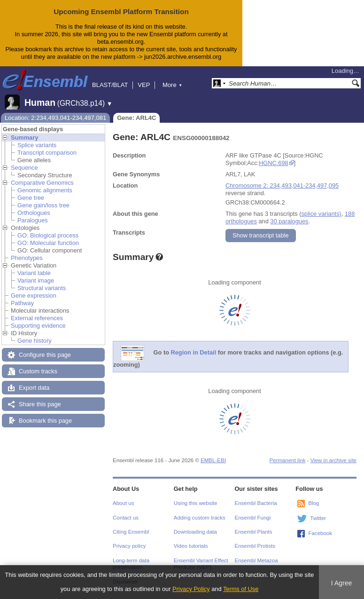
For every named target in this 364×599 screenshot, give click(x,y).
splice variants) (321, 214)
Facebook (320, 533)
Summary (24, 138)
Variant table (34, 273)
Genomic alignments (45, 190)
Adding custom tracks (200, 518)
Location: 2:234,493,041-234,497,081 (55, 118)
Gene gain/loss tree (43, 205)
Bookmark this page (45, 421)
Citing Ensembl (131, 532)
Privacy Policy (191, 589)
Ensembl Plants (254, 532)
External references (37, 318)
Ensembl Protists (255, 546)
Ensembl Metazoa (256, 560)
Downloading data (195, 532)
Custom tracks (38, 371)
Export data (34, 388)
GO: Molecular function (48, 243)
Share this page (40, 404)
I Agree (342, 583)
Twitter (318, 518)
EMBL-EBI (213, 460)
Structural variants (42, 288)
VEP (144, 85)
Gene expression (34, 296)
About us (123, 503)
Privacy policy (129, 546)
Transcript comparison (47, 153)
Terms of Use (241, 589)
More (172, 85)
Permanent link (288, 460)
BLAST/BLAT (110, 85)
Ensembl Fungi (253, 518)
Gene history (35, 341)
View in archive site (333, 460)
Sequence (24, 168)
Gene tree (31, 198)
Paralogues (33, 220)
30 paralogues (289, 221)
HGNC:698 (274, 163)
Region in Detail (194, 352)
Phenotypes (27, 258)
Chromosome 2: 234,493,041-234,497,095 (282, 185)
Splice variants (37, 145)
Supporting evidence (38, 326)
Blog (314, 503)
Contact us (126, 518)
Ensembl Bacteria (256, 503)
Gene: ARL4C (136, 118)
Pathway (22, 303)
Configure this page (45, 355)
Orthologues (34, 213)
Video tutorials (191, 546)
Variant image (36, 280)
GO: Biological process (48, 235)
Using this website (196, 503)
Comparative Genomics (42, 183)
